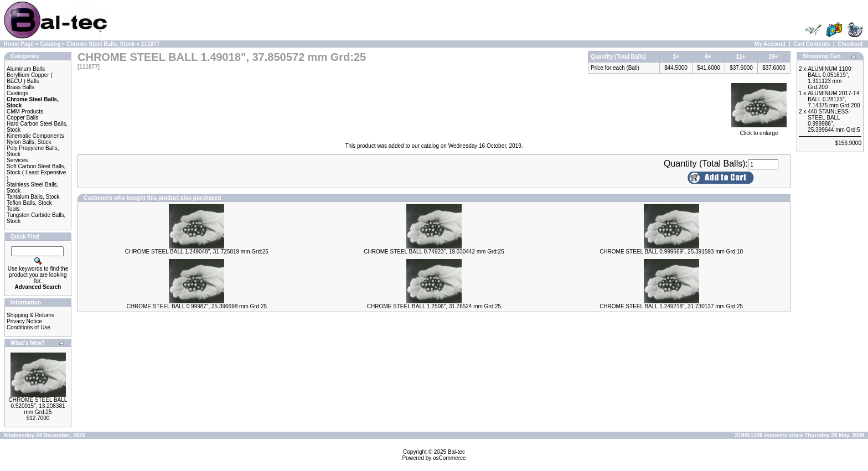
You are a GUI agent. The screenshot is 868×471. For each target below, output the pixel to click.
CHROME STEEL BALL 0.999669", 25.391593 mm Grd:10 (671, 252)
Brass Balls (20, 87)
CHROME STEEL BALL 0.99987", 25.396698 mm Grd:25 (197, 306)
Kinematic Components (35, 136)
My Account (770, 44)
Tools (13, 209)
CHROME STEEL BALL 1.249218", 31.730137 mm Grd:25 (671, 306)
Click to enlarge (759, 131)
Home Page (19, 44)
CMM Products (25, 112)
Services (17, 160)
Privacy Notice (24, 321)
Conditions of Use (29, 327)
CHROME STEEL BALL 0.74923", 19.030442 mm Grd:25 (434, 252)
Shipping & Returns (30, 315)
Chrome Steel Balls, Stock (101, 44)
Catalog (50, 44)
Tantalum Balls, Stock (33, 197)
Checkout (850, 44)
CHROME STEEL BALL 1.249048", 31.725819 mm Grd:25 (197, 252)
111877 (150, 44)
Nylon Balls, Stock (29, 142)
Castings (17, 93)
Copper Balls (22, 118)
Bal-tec (456, 452)
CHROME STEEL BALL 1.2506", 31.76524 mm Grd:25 (434, 306)
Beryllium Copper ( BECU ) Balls (30, 78)
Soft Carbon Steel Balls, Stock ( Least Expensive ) (36, 172)
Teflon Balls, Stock (29, 203)
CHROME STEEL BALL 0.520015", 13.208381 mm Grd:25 (38, 406)
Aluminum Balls (26, 69)
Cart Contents (812, 44)
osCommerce (449, 458)
